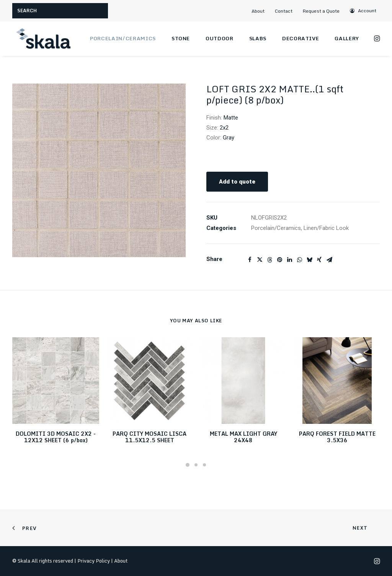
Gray (229, 138)
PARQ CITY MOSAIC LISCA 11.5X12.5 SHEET (149, 437)
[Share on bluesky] (309, 260)
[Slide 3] (204, 465)
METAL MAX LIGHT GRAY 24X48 (243, 437)
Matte (231, 118)
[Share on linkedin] (289, 260)
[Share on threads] (269, 260)
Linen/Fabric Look (326, 228)
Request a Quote (321, 11)
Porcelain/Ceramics (123, 38)
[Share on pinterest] (279, 260)
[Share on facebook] (250, 260)
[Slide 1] (188, 465)
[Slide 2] (196, 465)
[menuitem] (261, 11)
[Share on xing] (319, 260)
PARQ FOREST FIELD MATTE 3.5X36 (337, 437)
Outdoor (220, 38)
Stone (181, 38)
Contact (284, 11)
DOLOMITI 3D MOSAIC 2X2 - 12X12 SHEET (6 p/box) (56, 437)
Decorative (301, 38)
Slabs (258, 38)
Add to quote (237, 182)
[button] (363, 11)
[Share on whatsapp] (299, 260)
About (258, 11)
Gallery (347, 38)
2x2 (224, 128)
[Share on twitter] (260, 260)
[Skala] (43, 39)
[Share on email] (329, 260)
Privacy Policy (94, 561)
